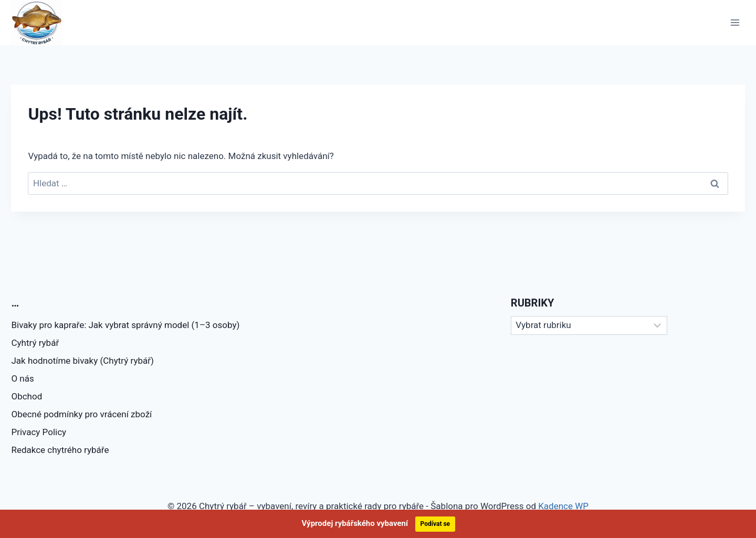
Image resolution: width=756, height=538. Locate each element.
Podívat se (435, 524)
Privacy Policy (39, 432)
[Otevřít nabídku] (735, 22)
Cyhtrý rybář (35, 343)
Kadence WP (563, 506)
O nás (22, 378)
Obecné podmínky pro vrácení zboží (81, 414)
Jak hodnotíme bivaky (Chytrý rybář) (82, 361)
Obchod (27, 396)
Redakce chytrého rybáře (60, 450)
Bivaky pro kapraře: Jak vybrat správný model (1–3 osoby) (125, 325)
